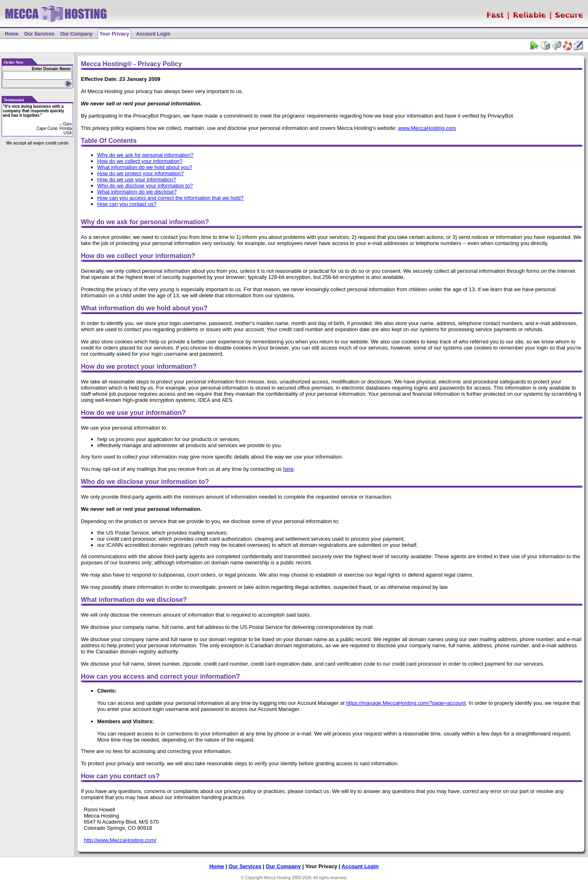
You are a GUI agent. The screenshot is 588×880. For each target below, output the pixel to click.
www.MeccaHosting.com (427, 128)
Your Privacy (114, 34)
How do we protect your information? (140, 173)
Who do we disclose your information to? (145, 186)
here (288, 469)
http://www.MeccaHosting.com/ (120, 840)
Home (12, 34)
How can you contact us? (127, 204)
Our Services (39, 34)
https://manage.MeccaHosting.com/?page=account (406, 703)
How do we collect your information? (140, 161)
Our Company (76, 34)
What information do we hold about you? (145, 167)
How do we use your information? (137, 179)
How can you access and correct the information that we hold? (170, 198)
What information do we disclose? (137, 192)
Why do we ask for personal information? (145, 155)
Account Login (153, 34)
